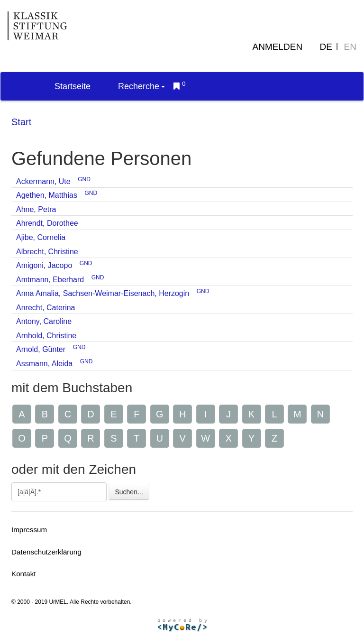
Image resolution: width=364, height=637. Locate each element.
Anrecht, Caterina (46, 308)
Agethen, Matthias (47, 195)
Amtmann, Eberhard (50, 280)
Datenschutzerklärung (46, 552)
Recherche (141, 86)
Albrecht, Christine (47, 252)
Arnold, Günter (41, 349)
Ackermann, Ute (43, 181)
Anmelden (278, 47)
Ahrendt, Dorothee (47, 223)
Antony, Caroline (44, 321)
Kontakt (24, 574)
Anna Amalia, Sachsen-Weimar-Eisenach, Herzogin (103, 293)
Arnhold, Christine (46, 336)
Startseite (73, 86)
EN (350, 47)
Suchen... (129, 492)
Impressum (29, 530)
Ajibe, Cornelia (41, 237)
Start (21, 122)
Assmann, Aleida (44, 364)
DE (326, 47)
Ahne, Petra (36, 209)
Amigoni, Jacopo (44, 265)
